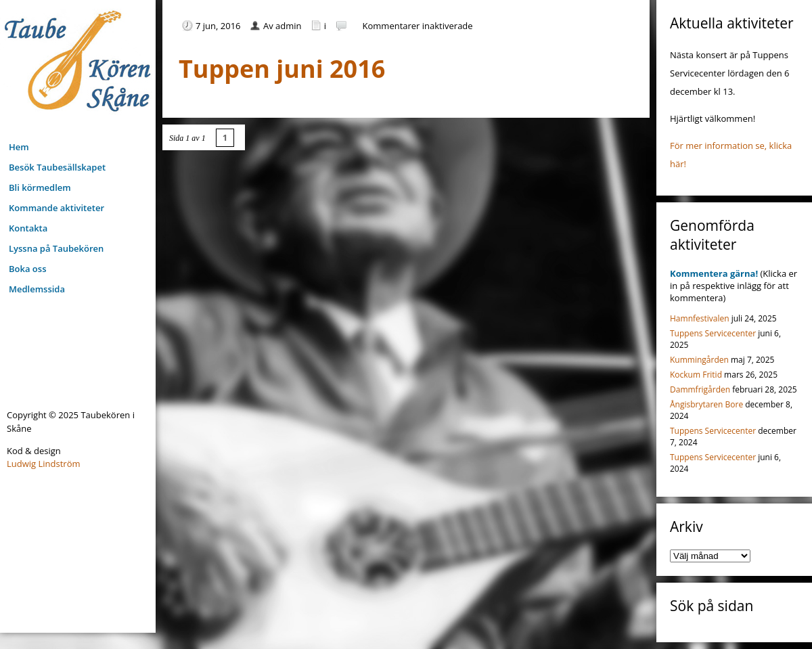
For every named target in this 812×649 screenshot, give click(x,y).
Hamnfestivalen (700, 318)
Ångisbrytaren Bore (706, 404)
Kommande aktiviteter (57, 208)
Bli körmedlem (40, 187)
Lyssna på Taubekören (56, 248)
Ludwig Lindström (44, 464)
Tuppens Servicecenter (713, 333)
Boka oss (27, 269)
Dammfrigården (700, 389)
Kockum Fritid (696, 375)
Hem (19, 147)
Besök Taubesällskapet (57, 167)
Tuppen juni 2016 (282, 69)
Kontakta (28, 228)
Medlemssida (37, 289)
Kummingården (699, 360)
